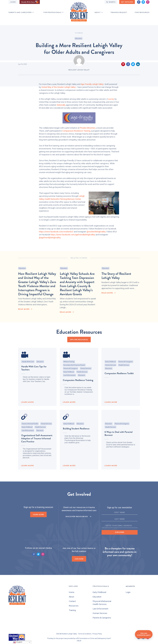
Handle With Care (30, 2)
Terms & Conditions (85, 634)
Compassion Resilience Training (78, 384)
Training (72, 610)
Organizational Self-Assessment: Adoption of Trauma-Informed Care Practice (37, 442)
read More (24, 311)
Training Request (119, 12)
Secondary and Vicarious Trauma (74, 369)
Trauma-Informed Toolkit (30, 428)
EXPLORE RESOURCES (79, 340)
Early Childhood (69, 376)
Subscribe (120, 532)
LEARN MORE (28, 406)
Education (79, 38)
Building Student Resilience (76, 432)
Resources (74, 606)
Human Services (86, 372)
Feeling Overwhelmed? (144, 634)
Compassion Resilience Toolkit (119, 377)
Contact (72, 601)
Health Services (82, 376)
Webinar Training (69, 366)
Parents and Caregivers (20, 12)
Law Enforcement (69, 379)
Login (13, 2)
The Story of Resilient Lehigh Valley (116, 282)
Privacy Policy (97, 634)
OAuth (79, 641)
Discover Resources (77, 517)
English (18, 642)
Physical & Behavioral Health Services (102, 603)
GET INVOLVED (127, 2)
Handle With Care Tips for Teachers (34, 372)
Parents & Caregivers (71, 372)
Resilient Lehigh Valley (79, 70)
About (98, 12)
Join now (79, 559)
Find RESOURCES (142, 12)
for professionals (52, 12)
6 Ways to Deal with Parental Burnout (119, 437)
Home (72, 592)
